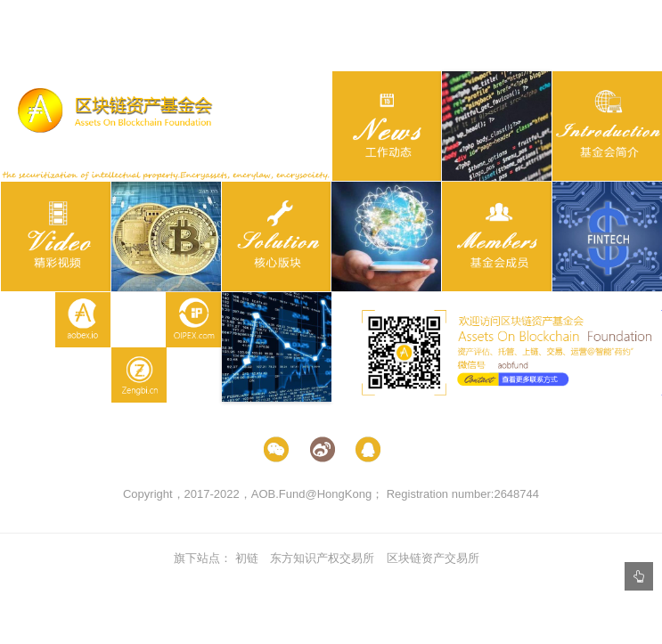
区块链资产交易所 (433, 558)
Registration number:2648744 (463, 494)
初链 (247, 558)
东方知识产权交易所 (322, 558)
